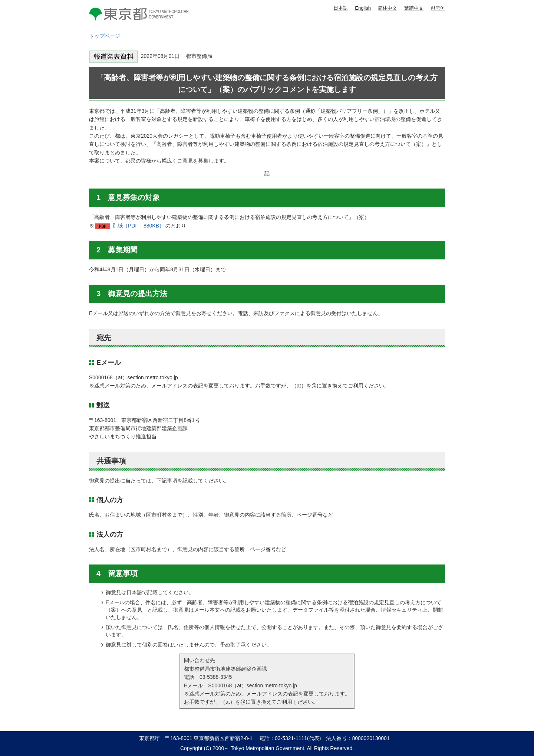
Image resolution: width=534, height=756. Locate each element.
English (363, 8)
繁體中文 (414, 8)
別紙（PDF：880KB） (138, 226)
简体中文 (388, 8)
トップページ (105, 36)
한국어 (438, 8)
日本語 (341, 8)
